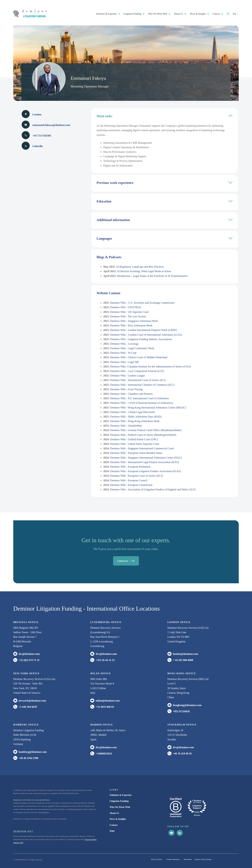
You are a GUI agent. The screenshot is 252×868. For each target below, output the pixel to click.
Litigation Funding (133, 14)
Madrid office (102, 725)
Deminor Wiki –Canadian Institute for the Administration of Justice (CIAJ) (150, 367)
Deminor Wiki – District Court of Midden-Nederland (139, 357)
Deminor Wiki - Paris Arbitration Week (131, 325)
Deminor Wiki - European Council (129, 480)
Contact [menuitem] (114, 825)
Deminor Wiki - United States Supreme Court (135, 444)
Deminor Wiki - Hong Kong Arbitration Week (135, 421)
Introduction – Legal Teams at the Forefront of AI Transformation (152, 276)
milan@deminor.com (108, 701)
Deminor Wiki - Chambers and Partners (132, 394)
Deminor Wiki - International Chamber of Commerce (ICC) (142, 385)
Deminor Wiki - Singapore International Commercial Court (142, 448)
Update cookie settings (203, 859)
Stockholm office (182, 725)
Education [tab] (165, 201)
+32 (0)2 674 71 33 (29, 660)
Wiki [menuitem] (112, 831)
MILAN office (101, 673)
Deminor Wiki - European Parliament (130, 467)
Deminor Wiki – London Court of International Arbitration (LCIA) (146, 335)
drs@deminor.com (29, 654)
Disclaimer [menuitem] (188, 859)
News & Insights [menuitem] (118, 819)
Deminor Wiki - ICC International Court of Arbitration (140, 398)
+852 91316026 (181, 711)
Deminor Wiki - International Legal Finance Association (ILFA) (145, 462)
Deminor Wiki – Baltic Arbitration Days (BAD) (136, 417)
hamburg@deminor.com (33, 752)
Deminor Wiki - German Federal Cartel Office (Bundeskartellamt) (146, 430)
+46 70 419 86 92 (182, 754)
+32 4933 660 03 (105, 707)
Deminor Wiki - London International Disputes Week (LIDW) (144, 330)
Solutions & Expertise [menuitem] (121, 795)
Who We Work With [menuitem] (120, 807)
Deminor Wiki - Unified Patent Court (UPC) (134, 439)
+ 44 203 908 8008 (183, 660)
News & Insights (198, 14)
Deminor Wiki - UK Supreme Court (130, 312)
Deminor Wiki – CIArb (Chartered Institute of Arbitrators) (142, 403)
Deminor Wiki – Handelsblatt (126, 426)
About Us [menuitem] (114, 813)
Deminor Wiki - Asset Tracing (126, 389)
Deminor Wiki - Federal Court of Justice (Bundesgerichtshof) (143, 435)
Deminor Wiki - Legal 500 (124, 362)
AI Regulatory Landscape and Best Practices (140, 267)
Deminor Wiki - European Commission (131, 485)
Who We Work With (158, 14)
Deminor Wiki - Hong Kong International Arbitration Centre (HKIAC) (148, 408)
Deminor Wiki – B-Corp (123, 353)
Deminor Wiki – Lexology (124, 344)
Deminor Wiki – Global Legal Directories (133, 412)
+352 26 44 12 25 (105, 660)
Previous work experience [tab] (165, 182)
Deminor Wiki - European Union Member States (136, 453)
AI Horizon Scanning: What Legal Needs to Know (144, 271)
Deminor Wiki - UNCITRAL (126, 307)
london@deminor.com (185, 654)
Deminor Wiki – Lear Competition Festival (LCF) (137, 371)
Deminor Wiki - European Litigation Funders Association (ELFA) (146, 471)
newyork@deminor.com (32, 701)
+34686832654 (104, 754)
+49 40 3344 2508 (28, 758)
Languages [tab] (165, 238)
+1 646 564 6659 (28, 707)
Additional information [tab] (165, 220)
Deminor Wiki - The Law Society (128, 316)
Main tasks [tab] (165, 116)
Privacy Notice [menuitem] (157, 859)
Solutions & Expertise (107, 14)
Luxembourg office (106, 622)
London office (179, 622)
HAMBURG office (26, 725)
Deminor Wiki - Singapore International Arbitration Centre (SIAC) (146, 458)
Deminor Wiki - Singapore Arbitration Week (134, 321)
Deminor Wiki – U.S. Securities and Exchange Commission (142, 303)
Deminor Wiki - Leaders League (128, 376)
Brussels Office (26, 622)
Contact (217, 14)
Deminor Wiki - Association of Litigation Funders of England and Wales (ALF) (153, 489)
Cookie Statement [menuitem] (173, 859)
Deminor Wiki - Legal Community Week (132, 348)
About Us (179, 14)
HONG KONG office (182, 673)
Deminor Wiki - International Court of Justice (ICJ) (138, 380)
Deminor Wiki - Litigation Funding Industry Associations (141, 339)
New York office (26, 673)
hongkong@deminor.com (187, 705)
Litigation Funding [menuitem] (119, 801)
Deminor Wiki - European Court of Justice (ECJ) (136, 476)
